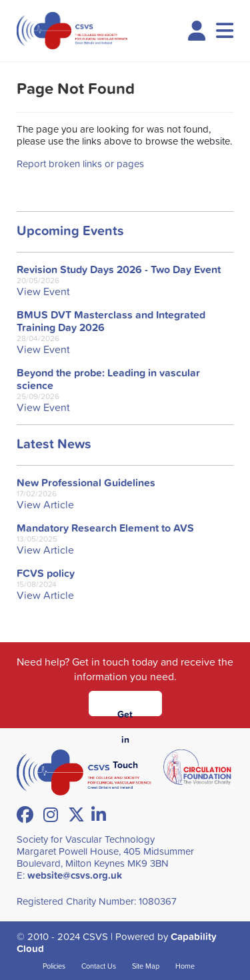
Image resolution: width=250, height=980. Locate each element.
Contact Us (99, 966)
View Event (43, 291)
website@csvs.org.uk (75, 875)
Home (185, 966)
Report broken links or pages (80, 164)
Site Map (146, 966)
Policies (54, 966)
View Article (45, 505)
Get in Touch (125, 712)
